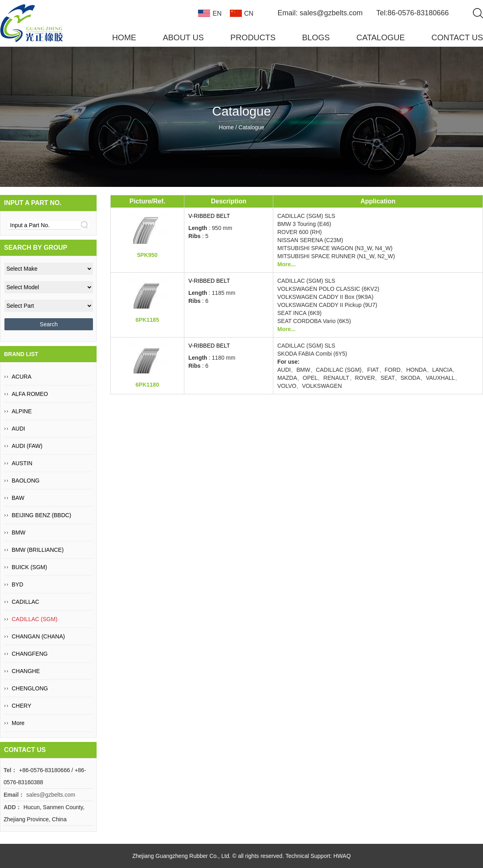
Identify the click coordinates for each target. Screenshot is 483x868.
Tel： (10, 770)
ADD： (12, 807)
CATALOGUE (380, 37)
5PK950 (148, 255)
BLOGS (316, 37)
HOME (124, 37)
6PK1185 (147, 320)
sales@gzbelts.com (51, 795)
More (18, 723)
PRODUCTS (253, 37)
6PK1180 (147, 385)
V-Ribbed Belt (209, 216)
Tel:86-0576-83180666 (413, 13)
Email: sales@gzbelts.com (320, 13)
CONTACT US (457, 37)
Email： (14, 795)
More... (286, 264)
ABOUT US (183, 37)
